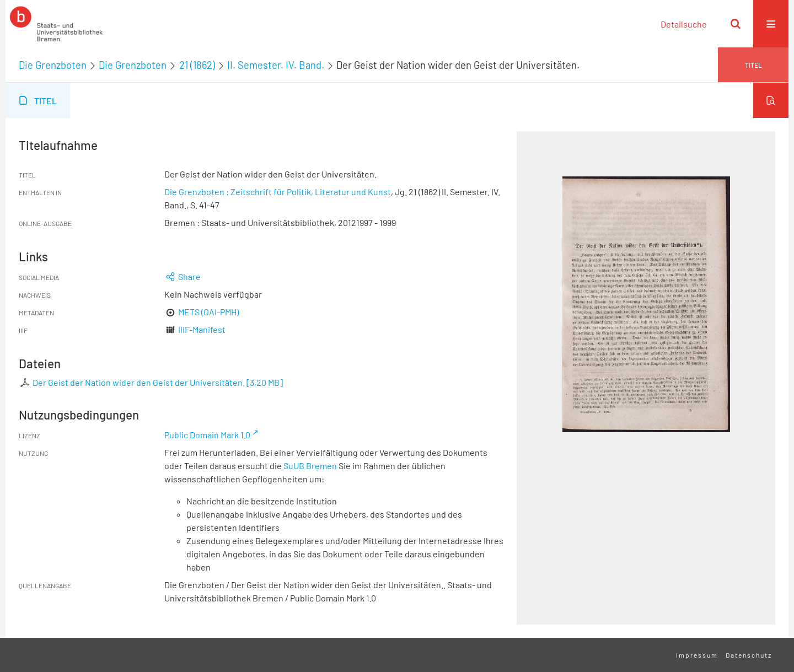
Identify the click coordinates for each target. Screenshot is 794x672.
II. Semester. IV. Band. (276, 65)
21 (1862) (197, 65)
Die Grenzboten (53, 65)
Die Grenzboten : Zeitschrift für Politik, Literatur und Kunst (278, 192)
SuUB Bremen (310, 466)
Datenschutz (749, 655)
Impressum (697, 655)
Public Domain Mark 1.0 (207, 435)
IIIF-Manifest (202, 329)
